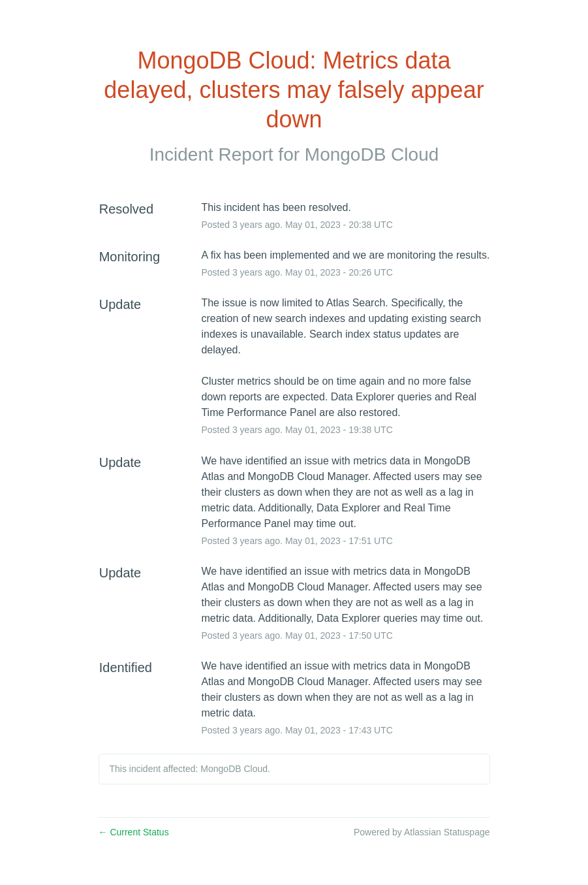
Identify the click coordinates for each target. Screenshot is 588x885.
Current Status (134, 832)
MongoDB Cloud (372, 154)
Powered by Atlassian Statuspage (422, 832)
